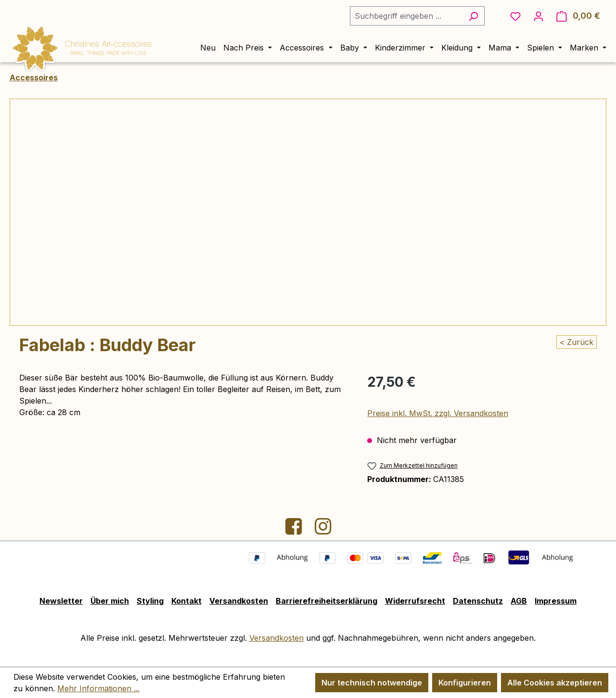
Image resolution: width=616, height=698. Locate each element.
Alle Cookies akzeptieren (555, 683)
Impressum (556, 601)
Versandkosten (239, 601)
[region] (308, 212)
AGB (519, 601)
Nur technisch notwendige (372, 683)
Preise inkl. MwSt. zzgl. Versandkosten (438, 413)
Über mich (110, 601)
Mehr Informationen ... (98, 688)
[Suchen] (473, 16)
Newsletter (61, 601)
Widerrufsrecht (415, 601)
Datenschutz (478, 601)
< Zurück (577, 342)
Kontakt (186, 601)
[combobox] (406, 16)
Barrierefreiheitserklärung (327, 601)
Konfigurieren (465, 683)
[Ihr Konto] (539, 16)
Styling (150, 601)
